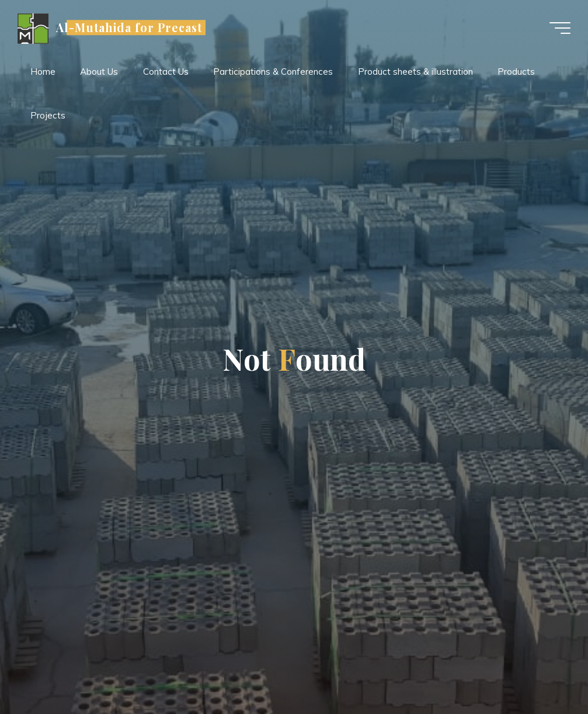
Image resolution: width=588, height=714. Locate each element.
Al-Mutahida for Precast (129, 27)
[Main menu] (560, 28)
